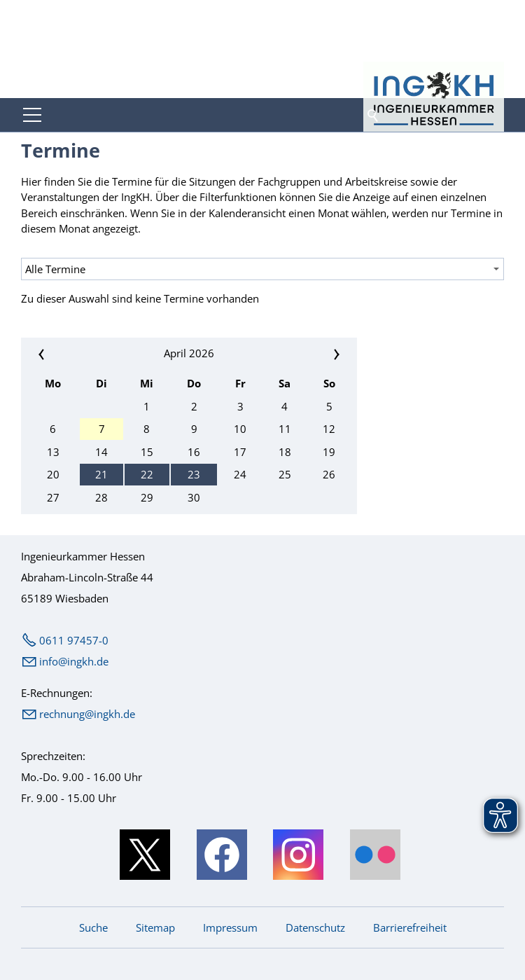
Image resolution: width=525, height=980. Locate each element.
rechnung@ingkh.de (87, 714)
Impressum (230, 927)
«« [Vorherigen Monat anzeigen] (76, 353)
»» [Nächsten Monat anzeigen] (302, 353)
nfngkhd (74, 661)
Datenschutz (315, 927)
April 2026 (189, 353)
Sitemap (155, 927)
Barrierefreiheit (410, 927)
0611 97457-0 (74, 640)
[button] (32, 115)
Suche (93, 927)
